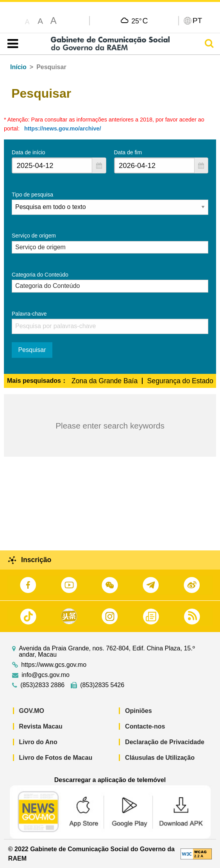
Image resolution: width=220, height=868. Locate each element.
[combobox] (52, 165)
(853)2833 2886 (42, 685)
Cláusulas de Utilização (160, 758)
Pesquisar (32, 350)
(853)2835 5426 (102, 685)
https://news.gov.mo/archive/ (63, 129)
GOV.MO (32, 711)
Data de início (29, 152)
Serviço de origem (34, 236)
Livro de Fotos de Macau (56, 758)
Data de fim (128, 152)
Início (18, 67)
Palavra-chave (29, 314)
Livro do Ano (38, 742)
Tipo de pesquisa (32, 195)
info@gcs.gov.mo (46, 675)
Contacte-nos (145, 726)
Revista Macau (41, 726)
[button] (99, 165)
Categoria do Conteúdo (40, 275)
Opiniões (138, 711)
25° (140, 21)
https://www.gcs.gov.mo (54, 665)
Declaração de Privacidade (165, 742)
